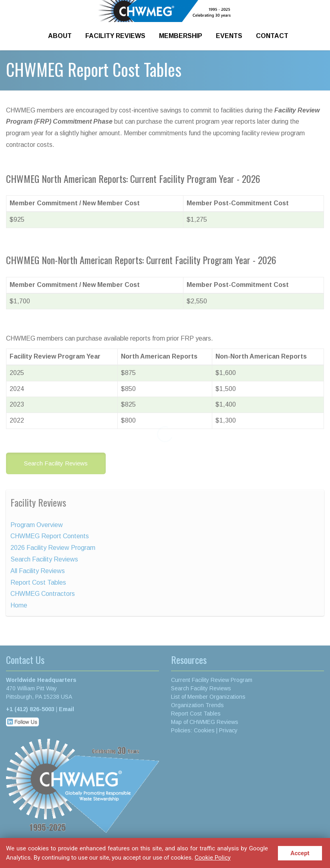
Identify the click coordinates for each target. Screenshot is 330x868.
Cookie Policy (213, 858)
